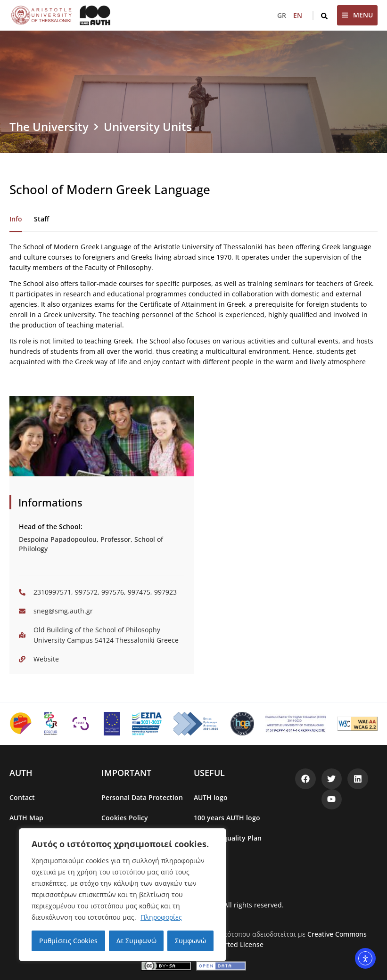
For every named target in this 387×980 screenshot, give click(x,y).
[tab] (16, 220)
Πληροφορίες (161, 917)
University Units (148, 127)
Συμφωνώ (190, 941)
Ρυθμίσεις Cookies (68, 941)
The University (49, 127)
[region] (123, 895)
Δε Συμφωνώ (136, 941)
